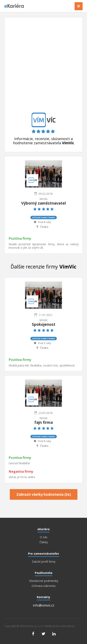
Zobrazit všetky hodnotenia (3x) (44, 494)
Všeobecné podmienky (44, 581)
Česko (44, 227)
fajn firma (44, 422)
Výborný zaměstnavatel (43, 203)
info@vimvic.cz (43, 605)
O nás (44, 537)
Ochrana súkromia (43, 586)
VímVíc (44, 199)
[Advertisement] (43, 67)
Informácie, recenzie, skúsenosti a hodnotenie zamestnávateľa (43, 141)
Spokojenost (44, 324)
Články (44, 542)
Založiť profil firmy (44, 562)
